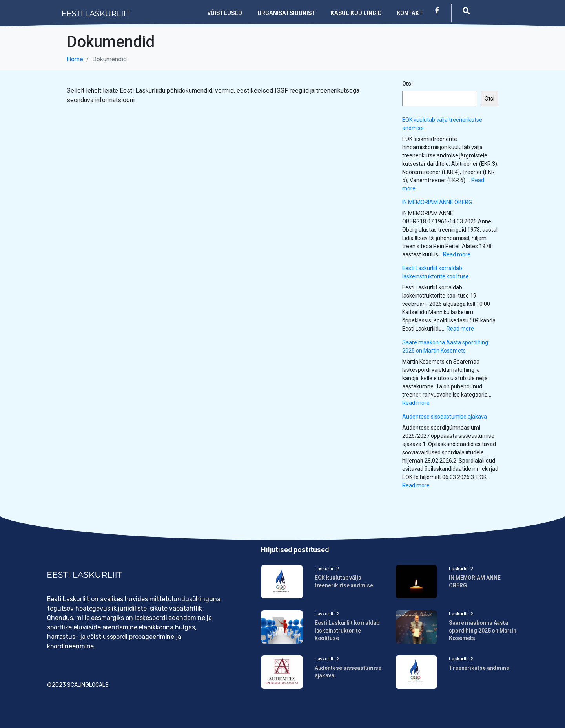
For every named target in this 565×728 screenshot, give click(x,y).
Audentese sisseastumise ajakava (445, 417)
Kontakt (410, 13)
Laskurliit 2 (327, 569)
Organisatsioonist (286, 13)
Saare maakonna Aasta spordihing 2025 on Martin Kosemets (483, 630)
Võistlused (225, 13)
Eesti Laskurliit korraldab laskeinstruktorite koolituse (347, 630)
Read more (457, 254)
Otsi (407, 84)
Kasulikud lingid (356, 13)
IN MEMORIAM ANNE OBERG (437, 202)
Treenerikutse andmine (479, 668)
